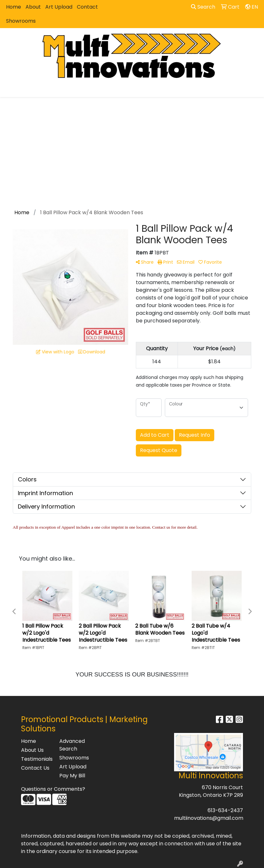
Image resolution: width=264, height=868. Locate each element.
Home (14, 7)
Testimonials (36, 759)
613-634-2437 (225, 810)
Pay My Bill (72, 776)
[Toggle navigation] (10, 90)
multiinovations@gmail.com (209, 818)
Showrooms (21, 21)
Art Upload (59, 7)
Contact (87, 7)
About (33, 7)
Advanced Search (72, 745)
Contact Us (35, 768)
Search (203, 7)
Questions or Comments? (53, 789)
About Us (32, 750)
